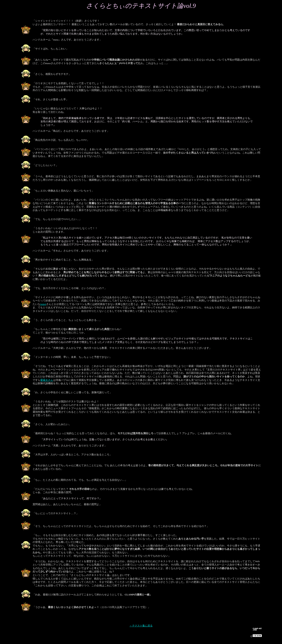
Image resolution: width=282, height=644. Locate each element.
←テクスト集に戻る (141, 626)
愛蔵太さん (47, 380)
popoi (43, 304)
